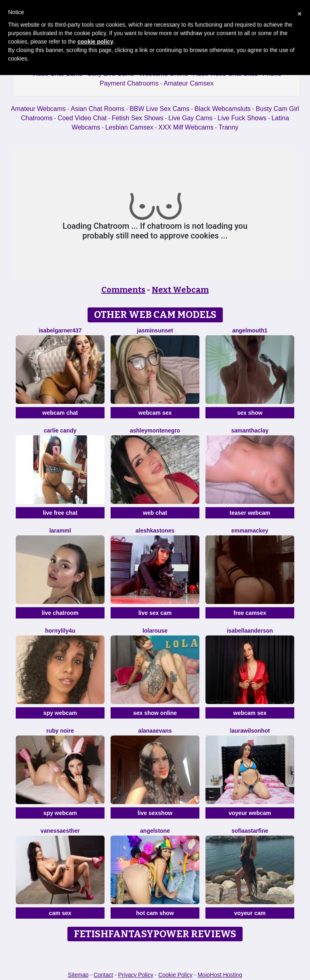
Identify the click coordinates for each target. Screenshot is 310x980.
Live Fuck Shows (242, 118)
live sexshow (155, 813)
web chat (155, 513)
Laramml (60, 531)
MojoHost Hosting (220, 975)
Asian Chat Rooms (97, 109)
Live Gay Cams (190, 118)
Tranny (228, 127)
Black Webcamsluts (223, 109)
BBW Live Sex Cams (159, 109)
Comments (123, 290)
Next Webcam (180, 290)
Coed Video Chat (82, 118)
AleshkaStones (155, 531)
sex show (250, 413)
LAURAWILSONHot (250, 731)
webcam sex (155, 413)
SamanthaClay (250, 430)
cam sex (60, 913)
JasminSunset (155, 330)
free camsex (250, 613)
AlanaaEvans (155, 731)
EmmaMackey (250, 531)
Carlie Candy (60, 430)
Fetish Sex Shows (138, 118)
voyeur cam (250, 913)
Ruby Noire (60, 731)
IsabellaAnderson (250, 631)
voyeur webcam (250, 813)
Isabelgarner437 (60, 330)
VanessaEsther (60, 831)
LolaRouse (155, 631)
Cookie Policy (175, 975)
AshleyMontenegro (155, 430)
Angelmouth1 (250, 330)
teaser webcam (250, 513)
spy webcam (60, 713)
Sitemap (78, 975)
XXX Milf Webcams (186, 127)
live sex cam (155, 613)
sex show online (155, 713)
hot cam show (155, 913)
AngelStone (155, 831)
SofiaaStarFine (250, 831)
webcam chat (60, 413)
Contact (103, 975)
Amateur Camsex (189, 83)
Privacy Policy (136, 975)
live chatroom (60, 613)
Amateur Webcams (38, 109)
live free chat (60, 513)
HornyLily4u (60, 631)
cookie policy (95, 42)
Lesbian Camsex (129, 127)
